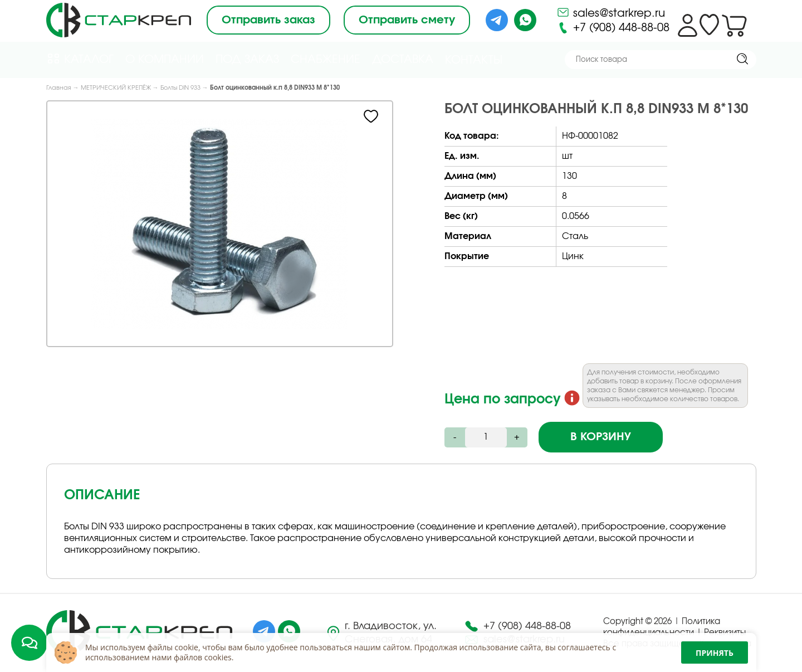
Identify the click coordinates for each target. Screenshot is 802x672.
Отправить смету (407, 20)
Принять (715, 653)
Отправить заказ (268, 20)
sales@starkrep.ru (611, 12)
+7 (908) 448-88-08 (613, 28)
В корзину (601, 437)
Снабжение (326, 60)
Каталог (80, 59)
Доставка (403, 60)
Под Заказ (247, 60)
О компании (165, 60)
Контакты (474, 60)
